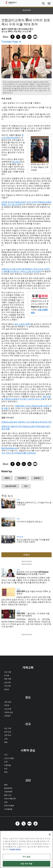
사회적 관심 (28, 750)
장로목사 (37, 478)
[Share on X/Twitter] (18, 37)
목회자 (7, 478)
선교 (28, 724)
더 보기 (27, 555)
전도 (28, 697)
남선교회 (7, 682)
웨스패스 (16, 162)
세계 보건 (8, 732)
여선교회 (7, 686)
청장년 (7, 689)
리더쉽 (7, 675)
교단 (18, 519)
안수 (26, 486)
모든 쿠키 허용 (26, 864)
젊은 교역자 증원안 (23, 324)
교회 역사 (8, 735)
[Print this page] (29, 37)
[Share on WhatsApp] (24, 37)
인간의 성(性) (9, 758)
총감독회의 (8, 788)
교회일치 (7, 716)
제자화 (7, 705)
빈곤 (6, 769)
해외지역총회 (9, 806)
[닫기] (50, 835)
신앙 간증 (8, 672)
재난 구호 (8, 728)
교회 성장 (8, 702)
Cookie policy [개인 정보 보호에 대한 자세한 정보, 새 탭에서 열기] (15, 849)
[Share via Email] (35, 37)
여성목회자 (22, 478)
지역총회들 (8, 809)
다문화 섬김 (8, 712)
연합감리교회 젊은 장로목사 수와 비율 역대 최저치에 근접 (26, 422)
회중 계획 (8, 679)
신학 (18, 500)
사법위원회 (8, 792)
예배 (6, 742)
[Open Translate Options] (11, 42)
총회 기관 (8, 795)
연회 (6, 802)
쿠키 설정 (26, 857)
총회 (6, 785)
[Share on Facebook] (13, 37)
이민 (6, 755)
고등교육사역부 (10, 486)
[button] (43, 3)
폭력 (6, 772)
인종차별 (7, 765)
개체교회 (20, 537)
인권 (6, 762)
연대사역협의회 (10, 799)
